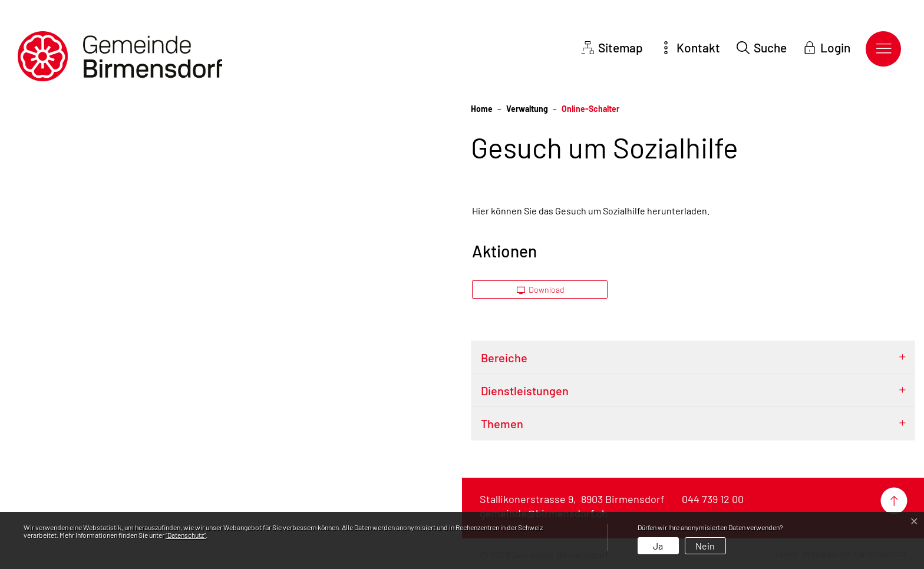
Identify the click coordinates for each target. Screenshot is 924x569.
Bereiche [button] (504, 358)
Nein (705, 546)
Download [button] (541, 290)
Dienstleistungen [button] (525, 391)
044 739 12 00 (713, 499)
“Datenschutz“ (186, 535)
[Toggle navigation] (883, 49)
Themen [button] (502, 424)
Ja (658, 546)
